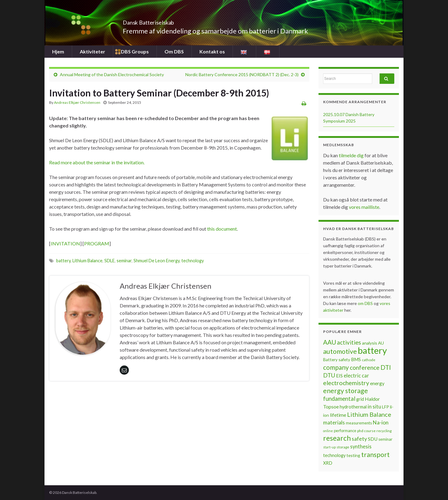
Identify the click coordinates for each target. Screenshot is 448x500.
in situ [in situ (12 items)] (374, 407)
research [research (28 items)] (337, 438)
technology (193, 261)
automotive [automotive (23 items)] (340, 351)
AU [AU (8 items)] (381, 343)
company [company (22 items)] (336, 367)
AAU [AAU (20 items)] (330, 342)
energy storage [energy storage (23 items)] (346, 391)
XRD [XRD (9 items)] (328, 463)
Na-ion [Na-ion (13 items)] (381, 422)
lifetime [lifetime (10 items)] (338, 415)
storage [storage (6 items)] (343, 447)
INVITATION (65, 243)
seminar (124, 261)
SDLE (110, 261)
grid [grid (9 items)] (360, 399)
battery (63, 261)
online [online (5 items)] (328, 431)
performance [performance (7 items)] (345, 431)
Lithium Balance (87, 261)
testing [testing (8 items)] (353, 455)
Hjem (58, 51)
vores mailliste (364, 207)
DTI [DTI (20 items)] (386, 367)
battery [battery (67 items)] (372, 350)
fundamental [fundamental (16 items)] (339, 399)
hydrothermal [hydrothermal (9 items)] (353, 407)
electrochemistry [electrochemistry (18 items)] (346, 383)
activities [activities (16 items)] (349, 342)
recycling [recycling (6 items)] (384, 431)
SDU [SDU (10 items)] (373, 439)
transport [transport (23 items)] (375, 455)
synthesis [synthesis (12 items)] (361, 447)
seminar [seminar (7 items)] (385, 439)
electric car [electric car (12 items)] (356, 376)
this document (222, 229)
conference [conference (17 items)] (365, 367)
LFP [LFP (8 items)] (386, 407)
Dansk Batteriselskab (164, 21)
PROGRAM (97, 243)
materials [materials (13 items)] (334, 422)
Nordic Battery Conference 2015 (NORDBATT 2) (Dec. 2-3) (242, 74)
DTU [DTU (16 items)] (329, 375)
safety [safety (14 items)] (359, 439)
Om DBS (174, 51)
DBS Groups (135, 51)
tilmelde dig (352, 155)
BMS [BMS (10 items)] (356, 359)
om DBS (366, 303)
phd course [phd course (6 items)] (366, 431)
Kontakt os (212, 51)
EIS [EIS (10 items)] (339, 376)
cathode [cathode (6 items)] (369, 360)
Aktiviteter (93, 51)
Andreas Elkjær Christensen (77, 102)
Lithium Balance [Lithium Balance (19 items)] (369, 414)
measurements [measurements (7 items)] (359, 423)
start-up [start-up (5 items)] (329, 447)
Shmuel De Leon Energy (156, 261)
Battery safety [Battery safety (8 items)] (337, 359)
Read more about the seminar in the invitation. (97, 162)
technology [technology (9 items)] (334, 455)
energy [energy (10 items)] (377, 383)
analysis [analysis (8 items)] (370, 343)
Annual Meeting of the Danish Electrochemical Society (112, 74)
